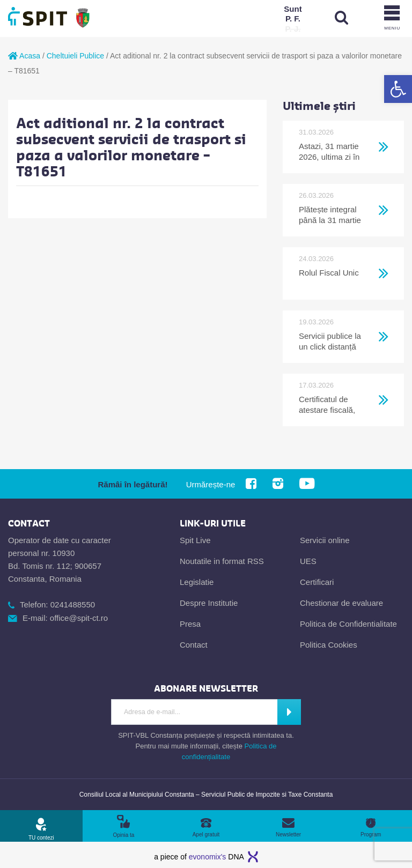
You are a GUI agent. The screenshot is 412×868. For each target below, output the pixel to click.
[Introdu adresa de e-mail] (194, 712)
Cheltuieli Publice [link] (75, 56)
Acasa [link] (24, 56)
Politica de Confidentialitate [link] (348, 624)
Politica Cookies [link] (329, 645)
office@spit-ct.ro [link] (79, 618)
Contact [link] (194, 645)
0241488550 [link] (73, 604)
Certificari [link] (317, 582)
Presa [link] (190, 624)
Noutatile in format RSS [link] (222, 561)
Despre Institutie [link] (209, 603)
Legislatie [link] (197, 582)
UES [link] (308, 561)
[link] (398, 89)
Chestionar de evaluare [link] (341, 603)
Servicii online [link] (325, 540)
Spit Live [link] (195, 540)
